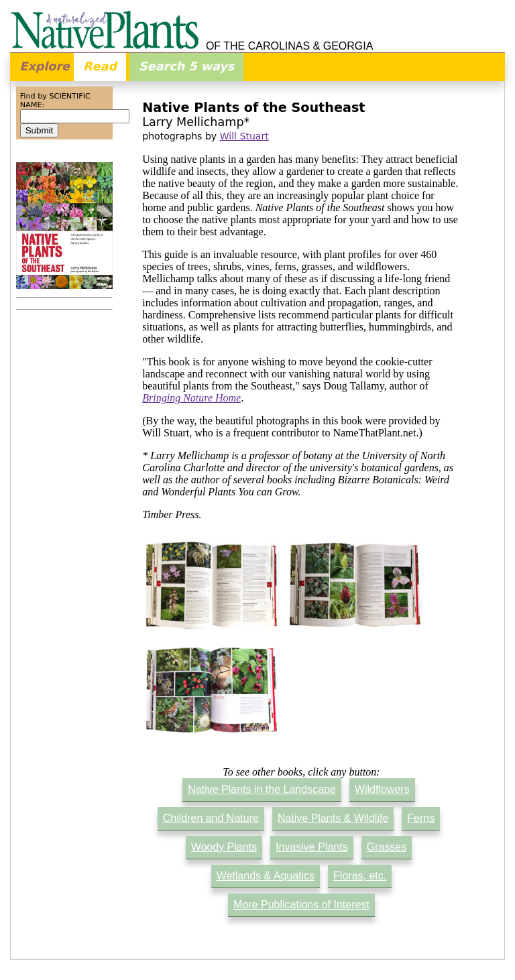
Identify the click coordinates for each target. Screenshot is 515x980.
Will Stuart (244, 136)
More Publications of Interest (301, 905)
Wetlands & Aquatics (266, 876)
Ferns (421, 818)
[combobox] (75, 116)
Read (100, 66)
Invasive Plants (312, 847)
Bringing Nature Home (191, 398)
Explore (45, 66)
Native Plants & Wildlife (333, 818)
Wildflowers (382, 789)
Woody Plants (224, 847)
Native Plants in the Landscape (262, 789)
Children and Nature (211, 818)
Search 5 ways (186, 66)
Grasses (387, 847)
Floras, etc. (360, 876)
